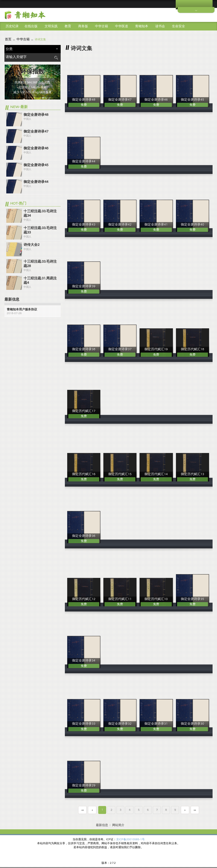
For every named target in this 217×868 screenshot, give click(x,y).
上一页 (92, 809)
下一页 (185, 809)
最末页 (195, 809)
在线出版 (31, 26)
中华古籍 (101, 26)
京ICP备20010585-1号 (130, 839)
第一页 (82, 809)
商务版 (83, 26)
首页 (8, 39)
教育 (68, 26)
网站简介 (118, 824)
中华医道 (122, 26)
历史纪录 (12, 26)
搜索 (56, 57)
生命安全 (178, 26)
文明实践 (51, 26)
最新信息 (102, 824)
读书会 (160, 26)
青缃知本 (142, 26)
